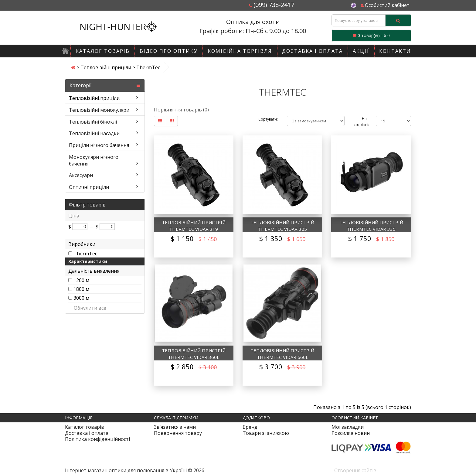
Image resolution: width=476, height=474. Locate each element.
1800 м (81, 289)
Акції (361, 51)
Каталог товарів (103, 51)
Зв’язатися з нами (175, 427)
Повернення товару (178, 433)
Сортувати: (268, 119)
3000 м (81, 298)
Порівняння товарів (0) (181, 110)
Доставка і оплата (312, 51)
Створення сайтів (355, 470)
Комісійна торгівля (240, 51)
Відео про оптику (169, 51)
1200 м (81, 280)
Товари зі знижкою (266, 433)
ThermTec (85, 254)
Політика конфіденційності (97, 439)
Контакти (395, 51)
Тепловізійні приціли (106, 67)
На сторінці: (360, 122)
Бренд (250, 427)
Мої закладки (348, 427)
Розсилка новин (351, 433)
